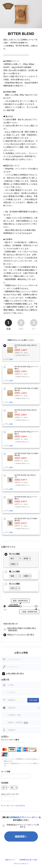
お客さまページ (10, 860)
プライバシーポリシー (21, 864)
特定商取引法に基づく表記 (28, 860)
